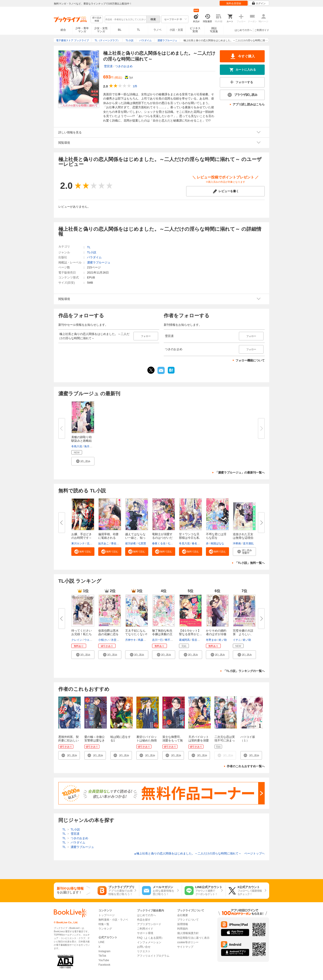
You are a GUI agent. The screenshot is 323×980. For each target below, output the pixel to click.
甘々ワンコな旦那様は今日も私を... (189, 538)
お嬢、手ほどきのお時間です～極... (82, 538)
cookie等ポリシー (188, 942)
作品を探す (144, 920)
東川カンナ (78, 543)
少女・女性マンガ (101, 30)
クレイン (77, 640)
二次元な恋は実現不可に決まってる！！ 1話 (225, 740)
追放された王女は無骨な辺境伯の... (243, 538)
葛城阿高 (184, 640)
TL (138, 30)
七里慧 (142, 543)
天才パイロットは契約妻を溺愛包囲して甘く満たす (199, 742)
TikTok (102, 956)
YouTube (104, 960)
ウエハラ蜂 (91, 640)
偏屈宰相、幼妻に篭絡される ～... (108, 538)
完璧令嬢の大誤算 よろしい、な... (243, 634)
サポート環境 (145, 933)
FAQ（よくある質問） (151, 938)
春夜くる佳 (159, 543)
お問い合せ (144, 947)
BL (120, 30)
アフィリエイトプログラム (153, 956)
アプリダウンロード (149, 924)
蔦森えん (143, 640)
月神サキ (131, 640)
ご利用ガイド (262, 30)
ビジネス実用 (195, 30)
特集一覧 (104, 924)
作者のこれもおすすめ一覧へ (246, 766)
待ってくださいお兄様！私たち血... (82, 634)
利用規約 (183, 929)
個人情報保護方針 (188, 933)
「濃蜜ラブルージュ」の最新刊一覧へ (240, 473)
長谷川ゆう (199, 640)
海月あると (91, 446)
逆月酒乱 (248, 543)
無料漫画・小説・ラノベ (113, 920)
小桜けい (104, 640)
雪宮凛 (108, 66)
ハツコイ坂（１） (248, 739)
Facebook (104, 965)
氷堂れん (116, 640)
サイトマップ (185, 947)
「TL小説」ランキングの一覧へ (244, 671)
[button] (83, 461)
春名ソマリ (199, 543)
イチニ (237, 640)
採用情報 (183, 924)
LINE (101, 942)
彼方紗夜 (131, 543)
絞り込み (97, 19)
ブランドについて (188, 920)
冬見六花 (184, 543)
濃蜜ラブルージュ (99, 262)
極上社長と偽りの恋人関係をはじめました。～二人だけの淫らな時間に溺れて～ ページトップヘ (199, 853)
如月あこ (104, 543)
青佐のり (116, 543)
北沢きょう (94, 543)
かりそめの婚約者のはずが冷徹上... (216, 634)
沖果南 (237, 543)
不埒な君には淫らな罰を (216, 536)
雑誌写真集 (214, 30)
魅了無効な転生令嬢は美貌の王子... (162, 634)
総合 (63, 30)
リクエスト (144, 951)
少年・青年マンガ (82, 30)
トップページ (107, 915)
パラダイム (94, 257)
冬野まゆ (211, 640)
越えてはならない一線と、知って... (135, 538)
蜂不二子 (170, 640)
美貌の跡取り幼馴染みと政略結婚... (82, 441)
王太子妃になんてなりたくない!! (136, 632)
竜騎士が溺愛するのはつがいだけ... (162, 538)
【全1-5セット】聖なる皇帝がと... (190, 632)
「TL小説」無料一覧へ (250, 563)
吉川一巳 (157, 640)
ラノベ (157, 30)
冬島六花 (77, 446)
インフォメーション (149, 942)
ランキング (105, 929)
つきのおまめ (124, 66)
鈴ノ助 (223, 640)
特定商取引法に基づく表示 (193, 938)
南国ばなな (217, 543)
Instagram (104, 951)
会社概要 (183, 915)
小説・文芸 (176, 30)
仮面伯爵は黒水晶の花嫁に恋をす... (108, 634)
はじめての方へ (243, 30)
